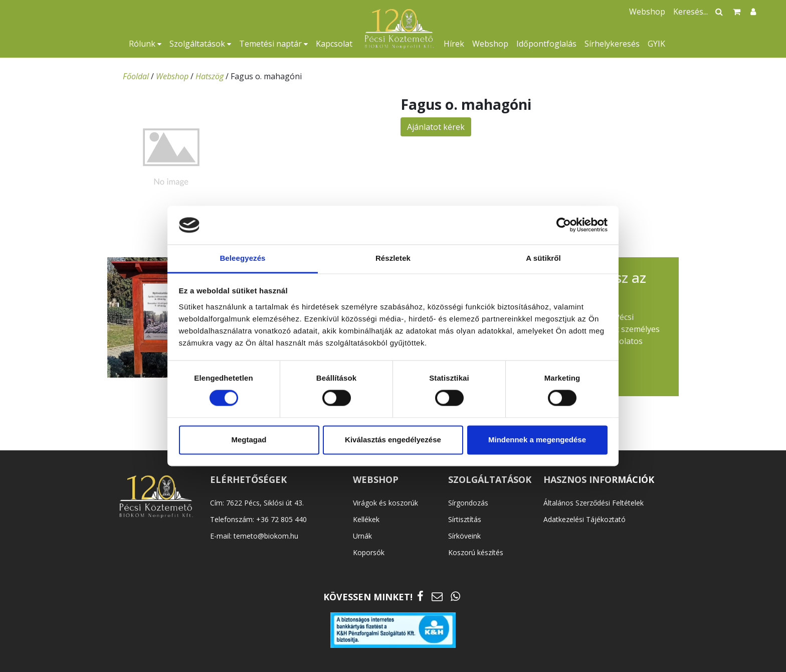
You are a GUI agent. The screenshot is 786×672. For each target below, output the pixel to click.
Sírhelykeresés (612, 44)
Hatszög (210, 76)
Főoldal (136, 76)
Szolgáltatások (200, 44)
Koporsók (369, 552)
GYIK (656, 44)
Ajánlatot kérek (436, 127)
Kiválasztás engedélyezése (393, 440)
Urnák (362, 536)
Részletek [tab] (393, 258)
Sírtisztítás (465, 519)
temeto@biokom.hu (266, 536)
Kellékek (366, 519)
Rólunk (145, 44)
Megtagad (249, 440)
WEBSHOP (376, 479)
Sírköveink (464, 536)
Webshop (490, 44)
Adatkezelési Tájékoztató (584, 519)
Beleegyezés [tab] (242, 258)
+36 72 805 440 (281, 519)
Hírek (454, 44)
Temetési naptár (273, 44)
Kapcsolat (334, 44)
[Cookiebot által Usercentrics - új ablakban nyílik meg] (564, 225)
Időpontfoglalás (546, 44)
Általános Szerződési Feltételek (594, 503)
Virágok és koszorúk (385, 503)
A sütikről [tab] (543, 258)
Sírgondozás (468, 503)
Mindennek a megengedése (537, 440)
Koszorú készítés (476, 552)
